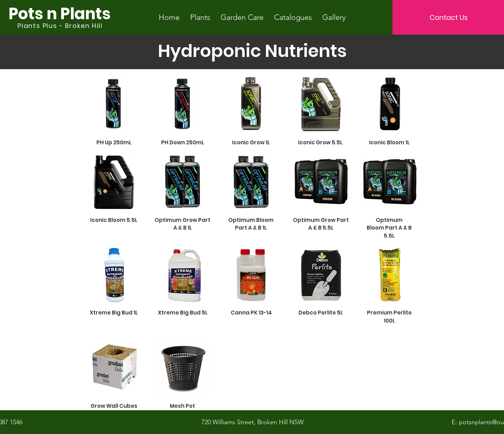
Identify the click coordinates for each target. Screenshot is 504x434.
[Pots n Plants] (59, 14)
